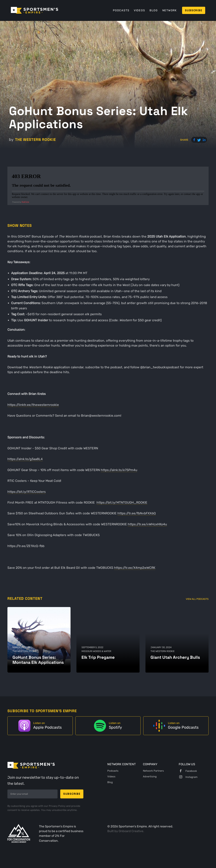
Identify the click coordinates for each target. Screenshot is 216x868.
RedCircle (25, 202)
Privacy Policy (57, 806)
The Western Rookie (35, 139)
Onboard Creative (131, 831)
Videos (139, 10)
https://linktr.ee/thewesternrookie (33, 405)
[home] (35, 10)
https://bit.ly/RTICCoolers (27, 492)
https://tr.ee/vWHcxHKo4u (147, 524)
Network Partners (153, 771)
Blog (154, 10)
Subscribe (194, 10)
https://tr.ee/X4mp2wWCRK (135, 568)
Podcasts (121, 10)
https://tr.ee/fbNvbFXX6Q (137, 513)
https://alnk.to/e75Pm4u (119, 470)
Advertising (150, 777)
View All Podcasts (197, 599)
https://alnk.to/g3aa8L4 (25, 459)
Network (170, 10)
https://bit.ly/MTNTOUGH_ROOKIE (122, 502)
